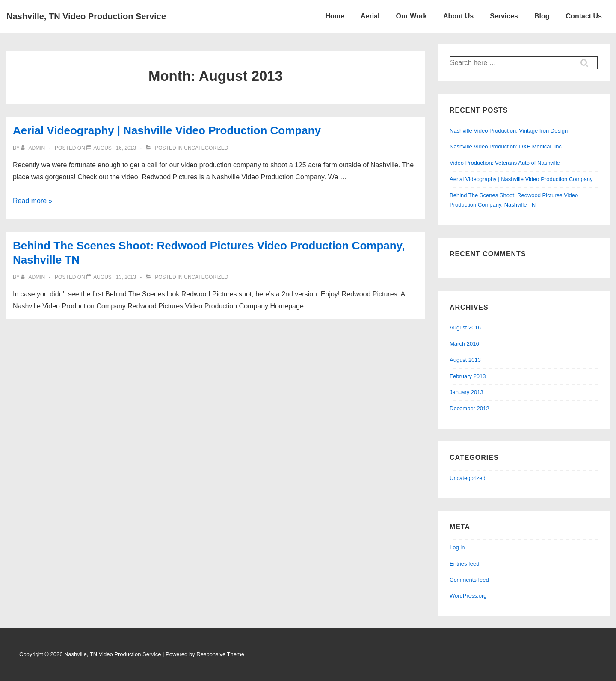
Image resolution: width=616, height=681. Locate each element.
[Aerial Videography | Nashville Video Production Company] (115, 148)
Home (335, 16)
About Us (458, 16)
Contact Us (584, 16)
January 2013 (466, 392)
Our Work (411, 16)
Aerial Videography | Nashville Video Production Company (167, 130)
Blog (542, 16)
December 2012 (469, 408)
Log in (457, 547)
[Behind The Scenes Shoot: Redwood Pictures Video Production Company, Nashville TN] (115, 277)
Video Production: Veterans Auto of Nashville (505, 163)
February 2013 (468, 376)
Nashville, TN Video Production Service (86, 16)
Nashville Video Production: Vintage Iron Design (509, 131)
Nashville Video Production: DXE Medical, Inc (506, 147)
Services (504, 16)
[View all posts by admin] (34, 148)
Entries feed (464, 564)
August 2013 (465, 360)
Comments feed (469, 580)
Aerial (370, 16)
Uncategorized (468, 478)
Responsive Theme (220, 654)
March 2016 (464, 344)
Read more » (33, 201)
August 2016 (465, 327)
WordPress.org (468, 596)
